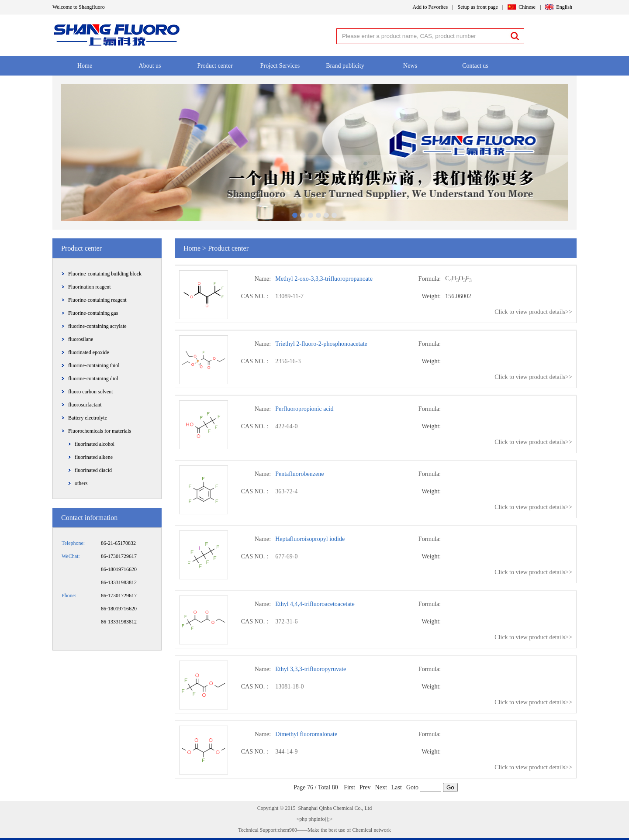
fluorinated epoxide (89, 352)
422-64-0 (286, 426)
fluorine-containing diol (93, 379)
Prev (365, 787)
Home (85, 66)
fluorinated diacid (93, 470)
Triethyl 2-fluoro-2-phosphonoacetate (321, 344)
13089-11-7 (289, 296)
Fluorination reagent (90, 287)
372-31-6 (286, 621)
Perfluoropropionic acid (304, 409)
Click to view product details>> (533, 312)
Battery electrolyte (88, 418)
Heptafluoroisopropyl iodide (310, 539)
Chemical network (371, 830)
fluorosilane (81, 339)
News (410, 66)
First (349, 787)
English (564, 7)
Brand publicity (345, 66)
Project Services (280, 66)
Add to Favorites (430, 7)
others (81, 483)
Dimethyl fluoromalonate (306, 734)
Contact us (475, 66)
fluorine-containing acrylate (97, 326)
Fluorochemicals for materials (100, 431)
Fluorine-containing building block (105, 274)
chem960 (287, 830)
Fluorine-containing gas (93, 313)
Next (381, 787)
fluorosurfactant (85, 405)
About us (150, 66)
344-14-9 (286, 752)
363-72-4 (286, 491)
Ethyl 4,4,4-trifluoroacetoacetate (315, 604)
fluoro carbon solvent (91, 392)
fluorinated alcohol (95, 444)
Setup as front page (478, 7)
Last (397, 787)
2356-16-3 (288, 361)
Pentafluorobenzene (299, 474)
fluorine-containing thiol (94, 365)
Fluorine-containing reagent (97, 300)
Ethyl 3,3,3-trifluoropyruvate (311, 669)
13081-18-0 (289, 687)
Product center (215, 66)
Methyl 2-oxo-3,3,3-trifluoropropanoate (324, 279)
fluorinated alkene (94, 457)
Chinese (527, 7)
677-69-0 (286, 556)
